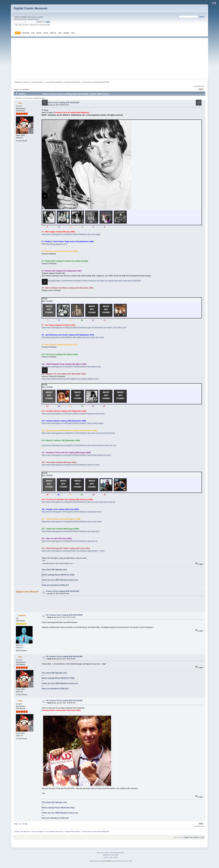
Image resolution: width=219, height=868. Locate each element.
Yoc (20, 103)
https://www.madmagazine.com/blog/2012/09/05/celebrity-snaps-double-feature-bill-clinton (76, 455)
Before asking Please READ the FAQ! (58, 575)
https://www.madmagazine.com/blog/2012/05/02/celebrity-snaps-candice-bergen (73, 423)
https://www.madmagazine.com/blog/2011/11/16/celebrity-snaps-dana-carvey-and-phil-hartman (78, 433)
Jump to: (176, 837)
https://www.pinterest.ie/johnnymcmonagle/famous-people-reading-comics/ (70, 379)
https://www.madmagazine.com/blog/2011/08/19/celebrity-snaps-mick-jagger (71, 234)
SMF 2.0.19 (100, 853)
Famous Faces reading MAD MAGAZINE (63, 103)
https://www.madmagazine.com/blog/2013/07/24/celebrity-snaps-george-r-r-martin (73, 551)
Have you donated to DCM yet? (55, 585)
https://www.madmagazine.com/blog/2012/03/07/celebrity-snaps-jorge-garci (71, 531)
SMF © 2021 (109, 853)
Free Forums (114, 855)
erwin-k (22, 615)
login (34, 17)
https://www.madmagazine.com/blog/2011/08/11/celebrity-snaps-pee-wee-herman (73, 414)
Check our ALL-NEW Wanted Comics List (60, 580)
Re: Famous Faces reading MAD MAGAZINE (64, 615)
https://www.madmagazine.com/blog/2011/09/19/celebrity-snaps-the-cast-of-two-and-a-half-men (78, 502)
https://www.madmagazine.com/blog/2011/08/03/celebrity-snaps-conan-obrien (72, 521)
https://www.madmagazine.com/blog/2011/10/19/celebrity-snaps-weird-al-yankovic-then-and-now (79, 445)
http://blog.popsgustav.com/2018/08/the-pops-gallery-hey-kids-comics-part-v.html (73, 337)
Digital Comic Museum (31, 8)
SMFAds (105, 855)
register (41, 17)
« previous (197, 86)
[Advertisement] (111, 57)
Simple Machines (119, 853)
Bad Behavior (94, 861)
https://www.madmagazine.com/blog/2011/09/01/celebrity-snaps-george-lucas (72, 512)
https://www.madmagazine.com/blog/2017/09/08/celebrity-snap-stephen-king (71, 367)
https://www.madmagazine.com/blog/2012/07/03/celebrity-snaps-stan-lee (70, 541)
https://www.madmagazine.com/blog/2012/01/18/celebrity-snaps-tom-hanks (71, 465)
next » (203, 86)
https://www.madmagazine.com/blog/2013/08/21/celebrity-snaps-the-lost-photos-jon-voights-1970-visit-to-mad (84, 327)
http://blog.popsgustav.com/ (57, 244)
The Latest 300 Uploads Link (54, 570)
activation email (33, 19)
